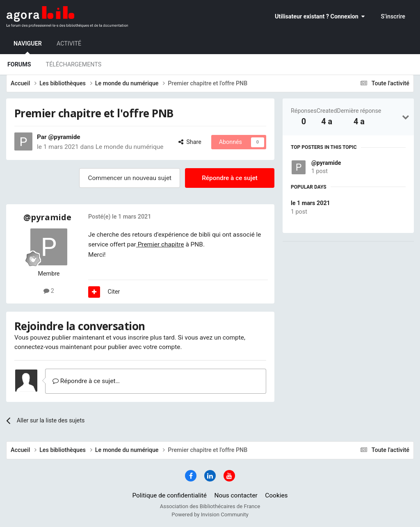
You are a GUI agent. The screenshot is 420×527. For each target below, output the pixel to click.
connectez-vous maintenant (53, 347)
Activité (69, 43)
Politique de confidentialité (169, 495)
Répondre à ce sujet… (86, 381)
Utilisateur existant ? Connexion (320, 16)
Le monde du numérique (130, 147)
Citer (114, 292)
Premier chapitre (160, 244)
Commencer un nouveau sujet (130, 178)
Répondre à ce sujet (230, 178)
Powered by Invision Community (210, 514)
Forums (19, 64)
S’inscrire (393, 16)
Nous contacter (236, 495)
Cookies (276, 495)
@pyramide (326, 163)
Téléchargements (74, 64)
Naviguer (28, 47)
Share (190, 142)
